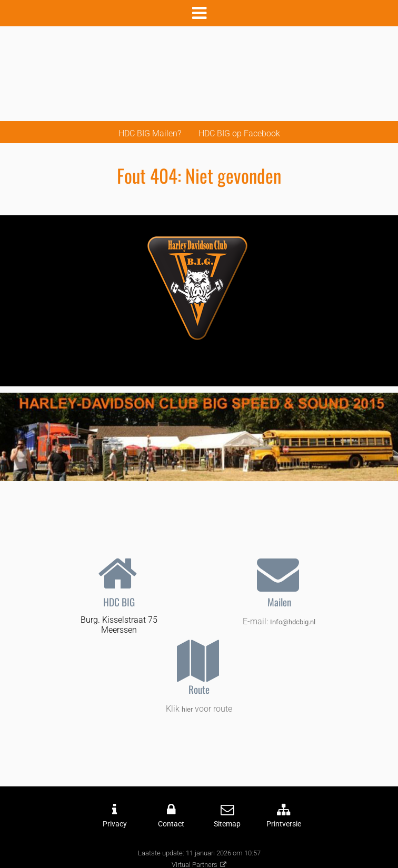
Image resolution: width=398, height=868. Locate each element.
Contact (171, 824)
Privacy (115, 824)
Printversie (284, 824)
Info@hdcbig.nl (293, 622)
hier (187, 709)
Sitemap (227, 824)
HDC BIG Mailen (148, 133)
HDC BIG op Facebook (239, 133)
